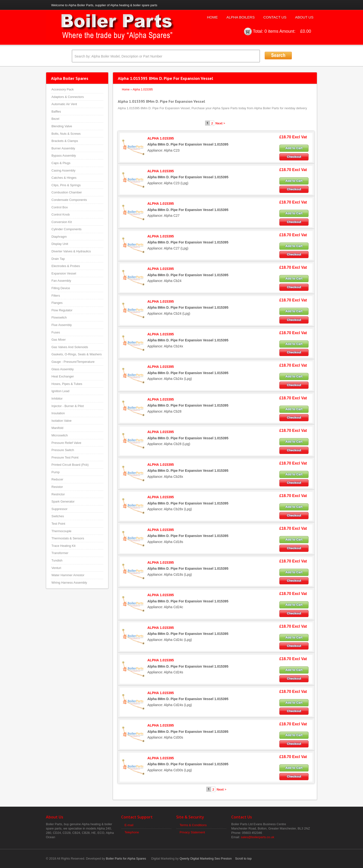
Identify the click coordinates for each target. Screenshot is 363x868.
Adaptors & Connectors (68, 97)
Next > (220, 123)
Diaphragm (59, 237)
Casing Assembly (63, 170)
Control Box (60, 207)
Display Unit (60, 244)
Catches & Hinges (64, 178)
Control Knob (61, 214)
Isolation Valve (62, 421)
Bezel (55, 119)
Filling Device (61, 288)
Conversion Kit (62, 222)
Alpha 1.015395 (143, 89)
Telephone (132, 832)
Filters (56, 296)
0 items (271, 31)
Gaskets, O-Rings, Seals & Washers (77, 354)
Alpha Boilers (241, 17)
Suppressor (59, 509)
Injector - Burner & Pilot (68, 406)
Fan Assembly (61, 281)
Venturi (56, 568)
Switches (58, 516)
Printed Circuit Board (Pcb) (70, 465)
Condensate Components (69, 200)
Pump (56, 472)
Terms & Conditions (193, 825)
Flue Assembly (62, 325)
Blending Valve (62, 126)
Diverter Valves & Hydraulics (71, 251)
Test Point (58, 524)
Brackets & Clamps (65, 141)
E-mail (129, 825)
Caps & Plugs (61, 163)
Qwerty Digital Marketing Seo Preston (206, 858)
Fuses (56, 332)
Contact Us (275, 17)
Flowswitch (59, 317)
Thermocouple (61, 531)
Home (212, 17)
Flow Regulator (62, 310)
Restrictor (58, 494)
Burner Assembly (63, 148)
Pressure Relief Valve (66, 443)
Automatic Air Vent (64, 104)
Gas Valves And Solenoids (70, 347)
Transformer (60, 553)
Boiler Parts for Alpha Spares (126, 858)
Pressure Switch (63, 450)
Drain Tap (58, 259)
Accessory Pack (63, 89)
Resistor (57, 487)
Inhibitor (57, 399)
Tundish (57, 560)
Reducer (57, 479)
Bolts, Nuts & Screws (66, 134)
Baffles (56, 112)
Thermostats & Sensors (68, 538)
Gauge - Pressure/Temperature (73, 362)
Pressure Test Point (65, 457)
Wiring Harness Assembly (69, 583)
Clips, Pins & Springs (66, 185)
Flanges (57, 303)
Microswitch (60, 435)
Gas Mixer (59, 340)
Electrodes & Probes (66, 266)
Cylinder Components (66, 229)
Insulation (58, 413)
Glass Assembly (63, 369)
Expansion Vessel (64, 273)
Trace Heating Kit (63, 546)
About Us (304, 17)
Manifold (57, 428)
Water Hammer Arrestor (68, 575)
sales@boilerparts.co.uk (258, 837)
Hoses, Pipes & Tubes (67, 384)
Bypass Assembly (64, 156)
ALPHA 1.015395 (161, 138)
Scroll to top (243, 858)
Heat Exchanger (63, 376)
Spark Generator (63, 501)
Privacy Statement (192, 832)
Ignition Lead (60, 391)
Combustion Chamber (67, 192)
